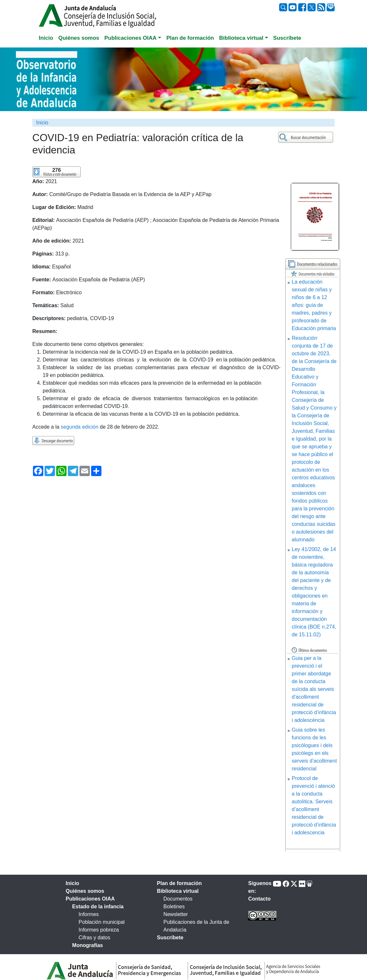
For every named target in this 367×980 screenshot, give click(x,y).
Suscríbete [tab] (287, 38)
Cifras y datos (94, 938)
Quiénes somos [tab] (79, 38)
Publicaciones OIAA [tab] (90, 899)
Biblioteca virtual (178, 891)
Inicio (42, 123)
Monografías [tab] (87, 945)
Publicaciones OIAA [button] (131, 38)
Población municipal (101, 922)
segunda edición (80, 427)
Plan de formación (179, 883)
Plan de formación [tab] (190, 38)
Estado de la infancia (98, 907)
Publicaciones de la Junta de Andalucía (196, 926)
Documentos (178, 899)
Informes (89, 914)
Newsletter (176, 914)
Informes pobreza (99, 930)
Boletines (174, 907)
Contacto (259, 899)
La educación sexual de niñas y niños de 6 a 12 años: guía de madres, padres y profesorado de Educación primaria (314, 305)
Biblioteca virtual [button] (241, 38)
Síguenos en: (260, 887)
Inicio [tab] (46, 38)
